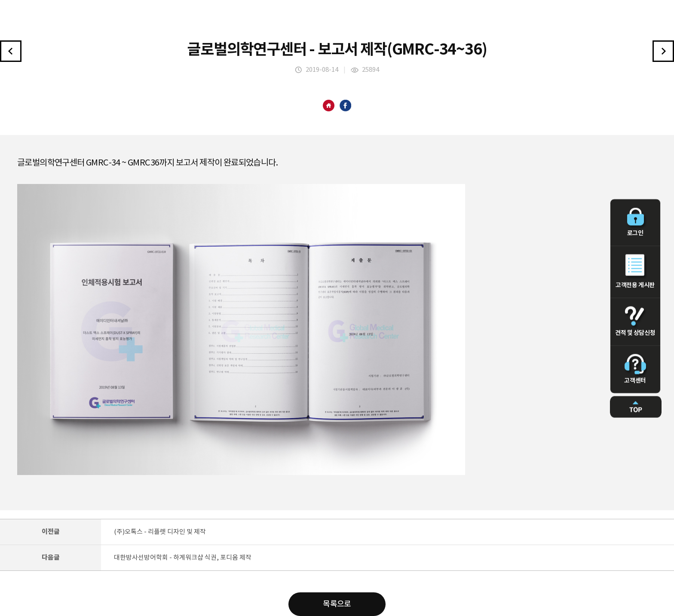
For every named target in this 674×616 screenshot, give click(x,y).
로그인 (635, 222)
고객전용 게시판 (635, 271)
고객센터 (635, 369)
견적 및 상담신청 (635, 321)
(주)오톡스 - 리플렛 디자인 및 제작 (160, 532)
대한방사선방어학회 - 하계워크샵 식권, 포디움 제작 (183, 558)
